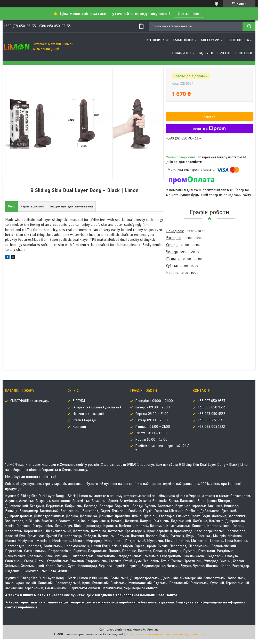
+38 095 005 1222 (211, 427)
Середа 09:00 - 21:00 (152, 414)
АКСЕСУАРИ (210, 40)
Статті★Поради (84, 420)
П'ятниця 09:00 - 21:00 (153, 427)
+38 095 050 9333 (212, 407)
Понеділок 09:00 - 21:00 (154, 401)
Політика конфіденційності (185, 634)
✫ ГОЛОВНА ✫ (157, 40)
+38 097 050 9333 (212, 401)
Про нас (224, 53)
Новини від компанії (88, 414)
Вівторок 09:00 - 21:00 (153, 407)
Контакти (244, 53)
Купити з (209, 129)
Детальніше (189, 14)
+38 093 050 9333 (212, 414)
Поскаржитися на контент (144, 634)
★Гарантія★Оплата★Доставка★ (97, 407)
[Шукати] (249, 26)
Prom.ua (153, 630)
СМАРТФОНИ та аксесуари (30, 401)
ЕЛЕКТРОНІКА (238, 40)
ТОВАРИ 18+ (182, 53)
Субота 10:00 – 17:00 (151, 433)
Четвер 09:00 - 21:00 (152, 420)
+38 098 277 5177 (211, 420)
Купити (209, 117)
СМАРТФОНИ (183, 40)
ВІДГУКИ (206, 53)
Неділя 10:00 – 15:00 (151, 440)
